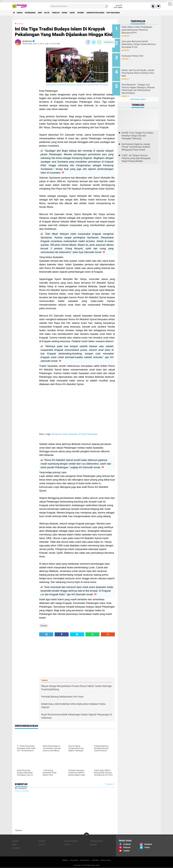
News (47, 13)
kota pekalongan (135, 13)
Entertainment (71, 841)
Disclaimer (73, 860)
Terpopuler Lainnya (138, 95)
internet (97, 13)
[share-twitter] (94, 42)
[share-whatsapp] (99, 42)
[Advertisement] (26, 88)
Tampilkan (110, 784)
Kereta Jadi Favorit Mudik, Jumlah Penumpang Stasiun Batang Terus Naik (141, 71)
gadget (86, 13)
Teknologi (66, 13)
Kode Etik (96, 860)
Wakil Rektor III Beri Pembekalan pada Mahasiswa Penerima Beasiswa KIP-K (142, 30)
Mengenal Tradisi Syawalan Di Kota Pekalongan (75, 434)
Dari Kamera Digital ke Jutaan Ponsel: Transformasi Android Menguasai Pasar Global (136, 143)
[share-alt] (46, 634)
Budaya (21, 23)
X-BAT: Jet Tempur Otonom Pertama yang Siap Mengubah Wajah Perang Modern (136, 154)
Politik (55, 13)
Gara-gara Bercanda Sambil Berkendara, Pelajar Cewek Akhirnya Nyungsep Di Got (140, 44)
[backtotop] (86, 835)
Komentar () (109, 42)
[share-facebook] (88, 42)
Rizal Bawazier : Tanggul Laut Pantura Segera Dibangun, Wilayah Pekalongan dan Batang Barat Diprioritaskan (141, 86)
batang (77, 13)
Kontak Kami (84, 860)
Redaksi (64, 860)
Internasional (35, 13)
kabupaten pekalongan (114, 13)
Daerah (22, 13)
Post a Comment (22, 791)
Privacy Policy (107, 860)
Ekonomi (42, 841)
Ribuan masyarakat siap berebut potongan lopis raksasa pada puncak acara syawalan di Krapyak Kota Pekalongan (77, 85)
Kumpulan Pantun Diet (138, 54)
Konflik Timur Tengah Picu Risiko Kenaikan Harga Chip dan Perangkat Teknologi (137, 131)
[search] (79, 6)
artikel (68, 844)
